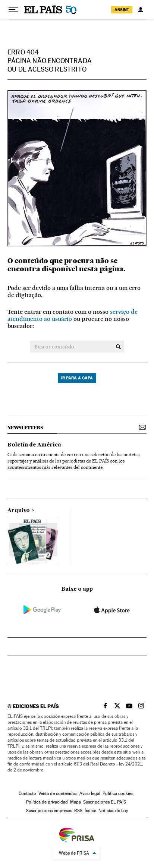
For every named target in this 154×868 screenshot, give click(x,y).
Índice (90, 811)
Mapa (76, 802)
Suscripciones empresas (49, 811)
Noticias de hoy (113, 811)
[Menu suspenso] (13, 10)
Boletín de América (34, 445)
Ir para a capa (77, 378)
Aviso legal (90, 793)
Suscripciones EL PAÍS (105, 802)
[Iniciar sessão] (141, 10)
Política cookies (118, 793)
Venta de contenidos (58, 793)
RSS (78, 811)
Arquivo (19, 511)
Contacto (27, 793)
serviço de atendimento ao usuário (73, 315)
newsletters (25, 428)
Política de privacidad (47, 802)
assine (122, 10)
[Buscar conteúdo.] (118, 347)
